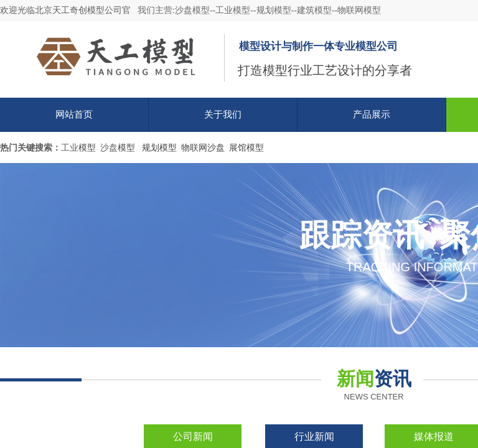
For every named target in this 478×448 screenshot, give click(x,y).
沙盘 (109, 148)
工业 (70, 148)
